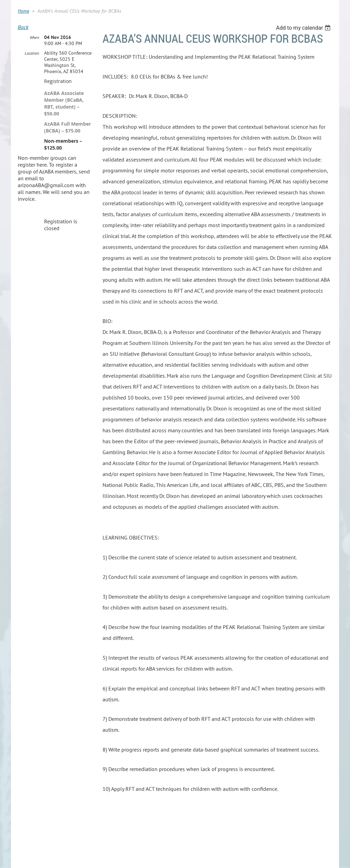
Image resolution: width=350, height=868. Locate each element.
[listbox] (304, 28)
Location (32, 53)
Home (23, 11)
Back (23, 27)
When (34, 37)
